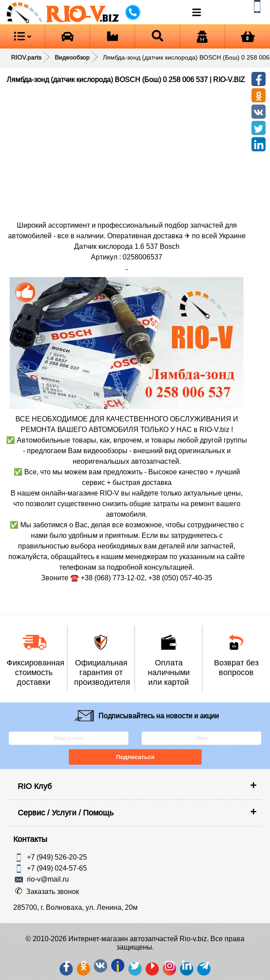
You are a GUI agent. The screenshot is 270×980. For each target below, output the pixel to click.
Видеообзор (72, 57)
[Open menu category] (22, 36)
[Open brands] (67, 36)
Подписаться (135, 757)
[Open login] (202, 36)
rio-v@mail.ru (48, 879)
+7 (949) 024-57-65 (57, 868)
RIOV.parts (26, 57)
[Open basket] (247, 36)
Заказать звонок (52, 891)
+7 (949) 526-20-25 (57, 857)
